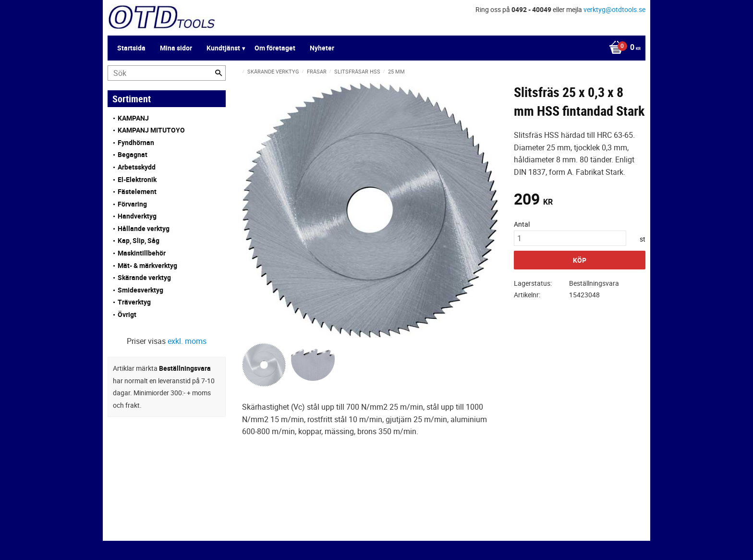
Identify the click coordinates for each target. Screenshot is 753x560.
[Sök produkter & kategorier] (167, 73)
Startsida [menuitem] (131, 48)
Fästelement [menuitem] (137, 191)
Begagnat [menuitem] (133, 154)
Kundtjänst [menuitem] (223, 48)
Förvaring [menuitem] (132, 204)
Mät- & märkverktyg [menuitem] (147, 265)
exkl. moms (187, 341)
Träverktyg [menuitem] (134, 302)
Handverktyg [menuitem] (137, 216)
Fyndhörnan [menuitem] (136, 142)
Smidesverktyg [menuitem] (140, 290)
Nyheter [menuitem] (322, 48)
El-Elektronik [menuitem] (137, 179)
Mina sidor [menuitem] (176, 48)
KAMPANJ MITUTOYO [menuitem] (151, 130)
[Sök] (219, 73)
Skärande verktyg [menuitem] (144, 277)
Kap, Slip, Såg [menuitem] (139, 240)
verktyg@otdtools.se (614, 9)
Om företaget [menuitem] (275, 48)
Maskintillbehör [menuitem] (142, 253)
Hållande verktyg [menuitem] (144, 228)
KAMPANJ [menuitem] (133, 118)
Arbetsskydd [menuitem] (137, 167)
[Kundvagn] (622, 48)
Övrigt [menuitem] (127, 314)
